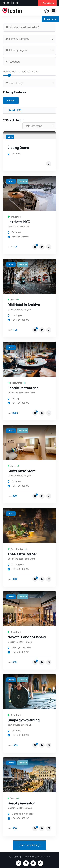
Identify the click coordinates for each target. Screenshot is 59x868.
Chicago (16, 398)
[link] (29, 135)
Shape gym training (24, 720)
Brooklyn (16, 648)
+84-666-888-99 (18, 237)
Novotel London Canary (27, 637)
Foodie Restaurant (23, 388)
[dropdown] (53, 11)
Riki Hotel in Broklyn (24, 305)
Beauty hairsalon (21, 803)
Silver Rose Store (22, 471)
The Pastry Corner (22, 554)
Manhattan (17, 814)
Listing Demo (18, 148)
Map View (50, 19)
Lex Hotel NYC (19, 222)
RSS (19, 110)
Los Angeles (18, 315)
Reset (12, 110)
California (16, 153)
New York (26, 648)
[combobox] (29, 39)
